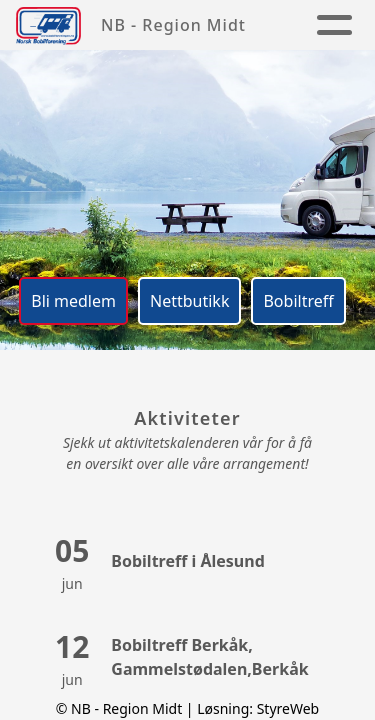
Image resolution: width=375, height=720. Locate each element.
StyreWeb (288, 708)
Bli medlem (73, 301)
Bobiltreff (298, 301)
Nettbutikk (189, 301)
